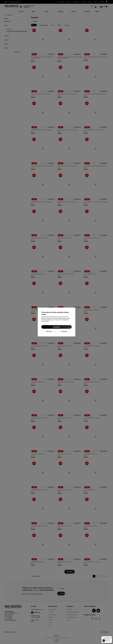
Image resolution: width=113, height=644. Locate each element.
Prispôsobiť (64, 331)
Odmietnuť (49, 331)
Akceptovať (56, 327)
